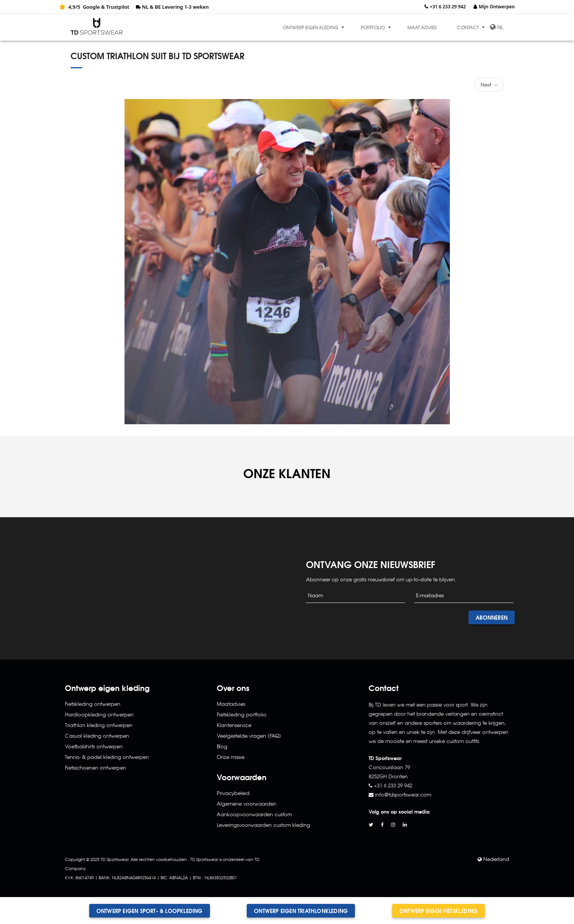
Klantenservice (234, 725)
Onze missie (231, 757)
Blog (222, 746)
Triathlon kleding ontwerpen (99, 725)
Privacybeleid (233, 793)
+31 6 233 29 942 (448, 7)
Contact (468, 27)
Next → (489, 84)
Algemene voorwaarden (247, 804)
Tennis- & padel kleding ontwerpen (107, 757)
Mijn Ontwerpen (497, 7)
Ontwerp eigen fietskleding (438, 911)
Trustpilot (117, 7)
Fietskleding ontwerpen (93, 704)
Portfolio (373, 27)
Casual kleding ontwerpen (97, 736)
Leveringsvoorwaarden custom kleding (263, 825)
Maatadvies (231, 704)
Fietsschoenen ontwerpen (95, 767)
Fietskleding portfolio (242, 714)
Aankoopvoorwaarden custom (254, 814)
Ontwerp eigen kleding (311, 27)
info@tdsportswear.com (403, 794)
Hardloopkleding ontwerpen (99, 714)
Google (91, 7)
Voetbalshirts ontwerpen (94, 746)
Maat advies (422, 27)
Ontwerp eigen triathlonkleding (301, 911)
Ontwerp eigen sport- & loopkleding (150, 911)
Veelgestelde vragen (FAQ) (249, 736)
